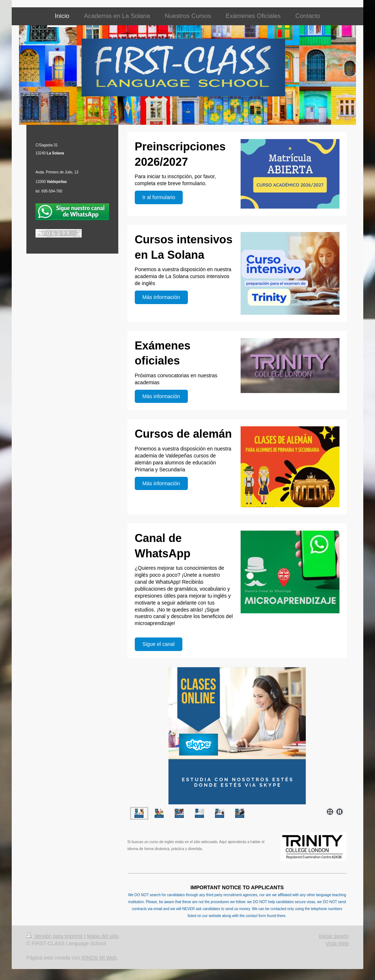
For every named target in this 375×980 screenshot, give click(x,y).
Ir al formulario (159, 197)
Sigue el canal (159, 644)
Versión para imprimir (55, 936)
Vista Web (337, 943)
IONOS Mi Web (99, 958)
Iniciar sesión (334, 936)
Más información (161, 297)
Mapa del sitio (103, 936)
